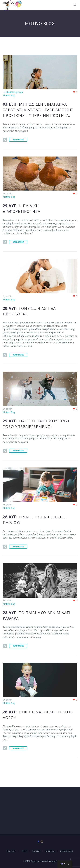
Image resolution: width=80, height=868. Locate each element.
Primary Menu (75, 5)
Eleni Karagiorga (14, 92)
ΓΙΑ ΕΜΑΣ (11, 851)
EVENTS (36, 851)
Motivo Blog (9, 95)
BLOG (24, 851)
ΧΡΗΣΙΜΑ (50, 851)
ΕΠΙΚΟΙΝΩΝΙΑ (67, 851)
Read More (18, 140)
